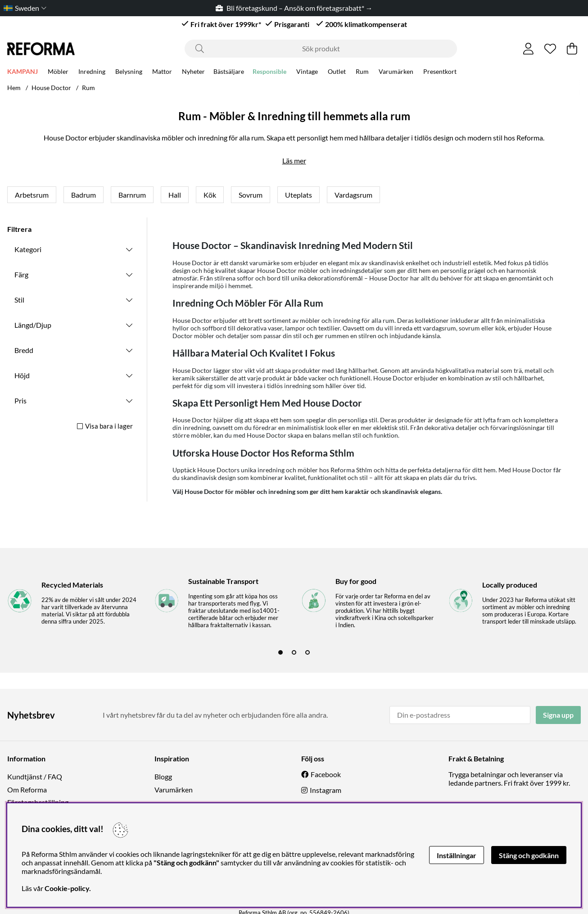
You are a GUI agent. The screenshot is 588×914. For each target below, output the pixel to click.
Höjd (22, 375)
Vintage (307, 73)
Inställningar (457, 855)
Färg (21, 274)
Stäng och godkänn (529, 855)
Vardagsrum (353, 195)
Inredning (92, 73)
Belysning (129, 73)
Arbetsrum (32, 195)
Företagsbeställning (38, 802)
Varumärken (396, 73)
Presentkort (440, 73)
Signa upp (558, 715)
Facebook (326, 774)
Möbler (58, 73)
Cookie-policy (67, 888)
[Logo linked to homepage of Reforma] (41, 49)
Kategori (28, 249)
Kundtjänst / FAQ (35, 776)
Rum (362, 73)
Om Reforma (27, 790)
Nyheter (193, 73)
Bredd (24, 350)
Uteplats (299, 195)
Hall (175, 195)
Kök (210, 195)
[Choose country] (23, 8)
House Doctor (51, 88)
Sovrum (251, 195)
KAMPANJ (23, 73)
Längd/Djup (33, 325)
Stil (19, 300)
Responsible (269, 73)
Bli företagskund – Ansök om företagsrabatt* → (294, 8)
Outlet (337, 73)
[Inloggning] (528, 49)
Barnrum (132, 195)
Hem (14, 88)
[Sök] (321, 49)
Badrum (84, 195)
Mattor (162, 73)
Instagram (326, 790)
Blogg (163, 776)
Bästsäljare (229, 73)
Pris (20, 400)
